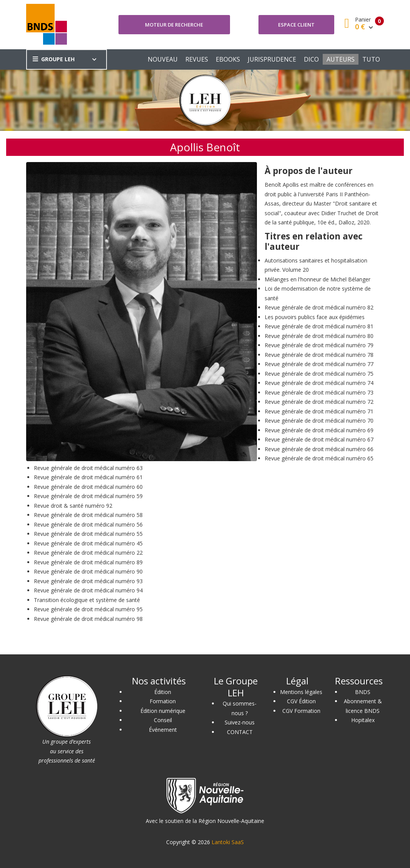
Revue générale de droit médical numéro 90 (88, 571)
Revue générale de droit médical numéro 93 (88, 581)
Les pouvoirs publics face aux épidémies (315, 317)
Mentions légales (301, 692)
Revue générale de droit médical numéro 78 (319, 355)
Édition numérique (163, 711)
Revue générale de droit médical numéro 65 (319, 458)
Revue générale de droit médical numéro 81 (319, 326)
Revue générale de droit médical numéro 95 (88, 609)
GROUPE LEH (54, 59)
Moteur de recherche (174, 25)
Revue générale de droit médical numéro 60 (88, 487)
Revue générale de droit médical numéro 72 (319, 402)
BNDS (363, 692)
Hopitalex (363, 720)
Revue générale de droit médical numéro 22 (88, 553)
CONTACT (240, 732)
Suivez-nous (240, 722)
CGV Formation (301, 711)
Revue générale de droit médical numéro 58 (88, 515)
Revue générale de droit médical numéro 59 (88, 496)
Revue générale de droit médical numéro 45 (88, 543)
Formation (163, 701)
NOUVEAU (163, 59)
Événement (163, 730)
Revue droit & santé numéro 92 (73, 506)
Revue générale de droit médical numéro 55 (88, 534)
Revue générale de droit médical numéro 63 (88, 468)
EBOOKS (228, 59)
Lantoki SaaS (228, 842)
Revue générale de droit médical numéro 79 (319, 345)
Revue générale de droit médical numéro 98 (88, 619)
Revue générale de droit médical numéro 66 (319, 449)
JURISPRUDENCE (272, 59)
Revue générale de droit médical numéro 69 (319, 430)
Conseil (163, 720)
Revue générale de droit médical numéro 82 (319, 307)
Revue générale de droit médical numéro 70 (319, 421)
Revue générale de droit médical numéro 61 (88, 477)
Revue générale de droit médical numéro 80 (319, 336)
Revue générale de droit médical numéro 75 (319, 374)
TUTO (371, 59)
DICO (311, 59)
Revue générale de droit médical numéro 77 (319, 364)
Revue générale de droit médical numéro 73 (319, 392)
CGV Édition (301, 701)
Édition (163, 692)
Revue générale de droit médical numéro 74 (319, 383)
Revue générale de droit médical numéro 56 (88, 524)
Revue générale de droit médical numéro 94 (88, 590)
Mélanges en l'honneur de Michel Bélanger (317, 279)
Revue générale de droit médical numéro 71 (319, 411)
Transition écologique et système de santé (87, 600)
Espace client (296, 25)
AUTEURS (341, 59)
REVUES (197, 59)
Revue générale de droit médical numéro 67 (319, 439)
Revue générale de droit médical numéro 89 (88, 562)
